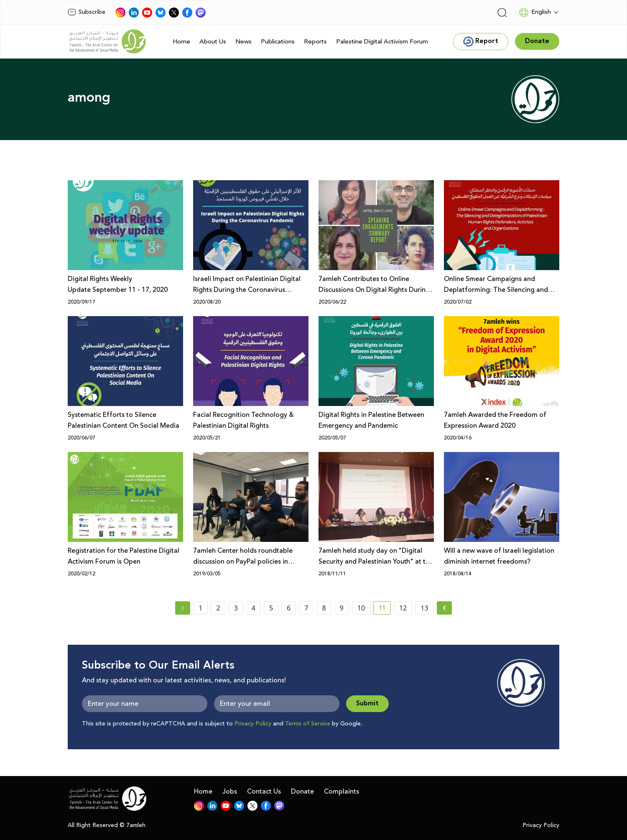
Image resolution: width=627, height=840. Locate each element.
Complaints (342, 791)
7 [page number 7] (306, 608)
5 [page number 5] (271, 608)
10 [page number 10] (361, 608)
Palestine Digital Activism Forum (382, 42)
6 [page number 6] (289, 608)
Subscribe (87, 12)
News (243, 42)
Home (181, 42)
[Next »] (445, 608)
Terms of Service (308, 724)
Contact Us (264, 791)
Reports (315, 42)
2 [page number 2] (218, 608)
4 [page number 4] (254, 608)
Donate (302, 791)
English (535, 13)
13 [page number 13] (424, 608)
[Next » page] (444, 608)
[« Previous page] (183, 608)
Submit (367, 703)
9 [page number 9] (342, 608)
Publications (278, 42)
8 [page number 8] (324, 608)
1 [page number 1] (200, 608)
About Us (213, 42)
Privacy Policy (253, 724)
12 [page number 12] (403, 608)
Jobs (230, 791)
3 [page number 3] (236, 608)
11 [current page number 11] (385, 609)
